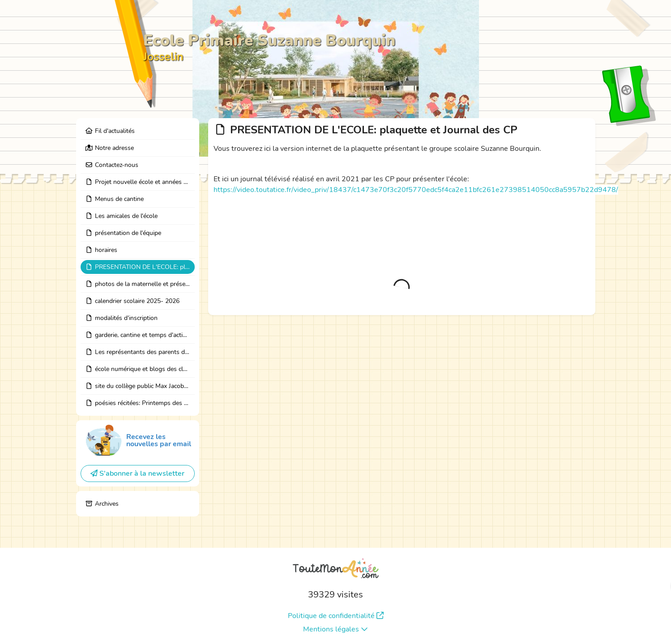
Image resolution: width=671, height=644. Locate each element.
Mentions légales (335, 629)
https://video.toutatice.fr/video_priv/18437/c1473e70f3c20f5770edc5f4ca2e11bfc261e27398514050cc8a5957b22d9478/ (416, 190)
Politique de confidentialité (336, 616)
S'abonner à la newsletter (137, 473)
